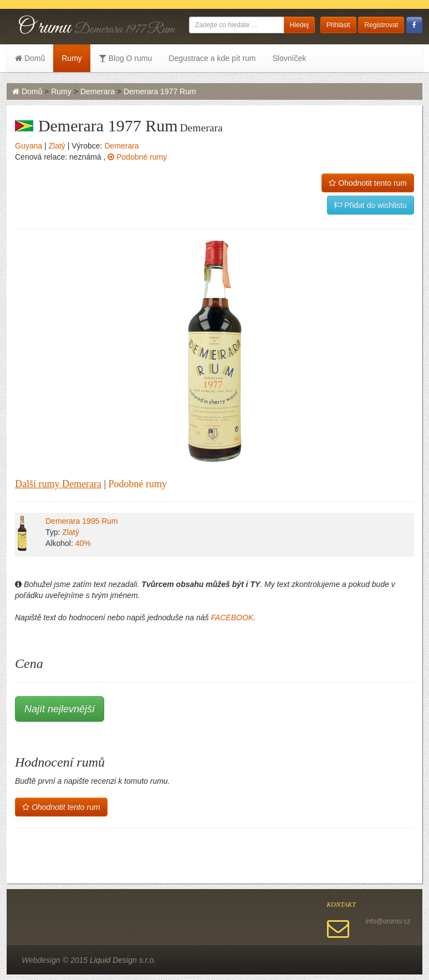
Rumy (72, 58)
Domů (30, 58)
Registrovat (381, 25)
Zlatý (57, 146)
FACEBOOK (232, 617)
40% (83, 543)
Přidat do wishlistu (371, 205)
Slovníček (289, 58)
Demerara (98, 91)
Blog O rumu (125, 58)
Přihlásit (338, 25)
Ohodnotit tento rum (368, 183)
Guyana (29, 146)
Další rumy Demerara (58, 484)
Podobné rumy (137, 157)
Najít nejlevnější (60, 709)
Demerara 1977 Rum (160, 91)
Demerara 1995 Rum (82, 521)
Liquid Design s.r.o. (123, 960)
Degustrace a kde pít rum (212, 58)
